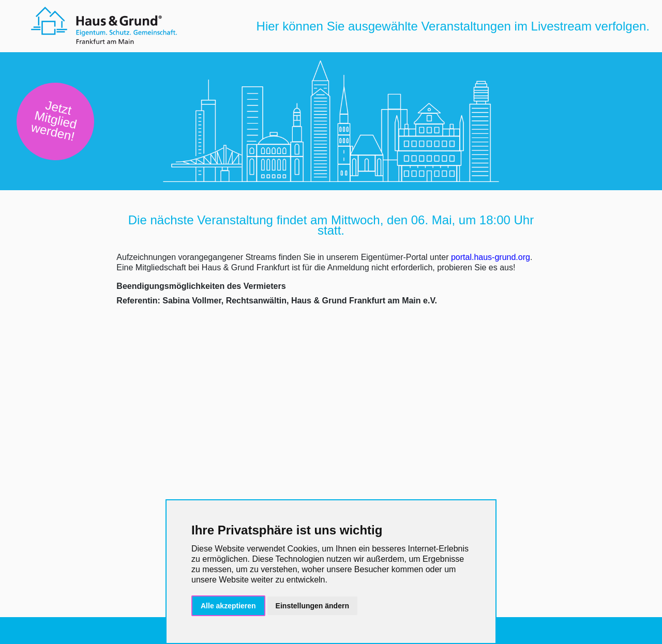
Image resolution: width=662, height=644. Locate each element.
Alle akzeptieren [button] (228, 606)
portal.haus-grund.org (491, 257)
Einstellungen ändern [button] (312, 606)
